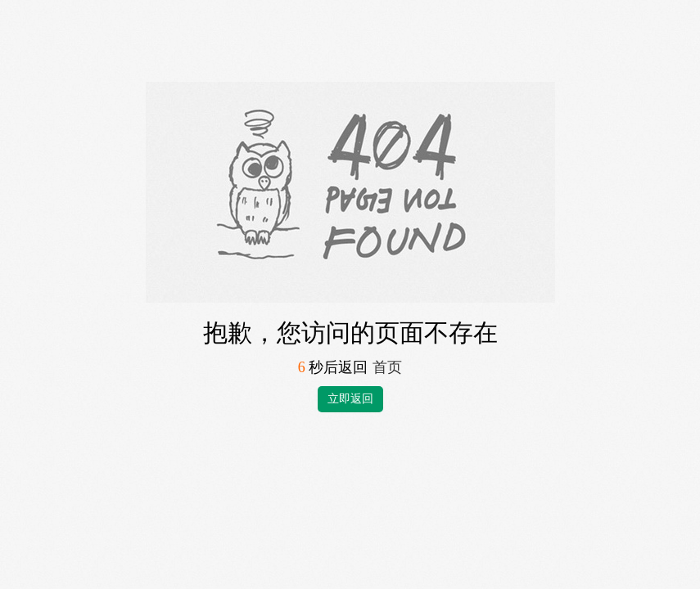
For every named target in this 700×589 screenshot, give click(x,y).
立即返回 (350, 399)
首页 (387, 367)
